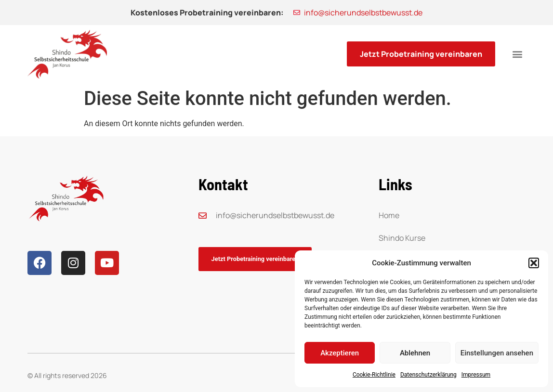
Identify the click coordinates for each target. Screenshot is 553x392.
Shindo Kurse (402, 238)
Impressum (476, 375)
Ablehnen (415, 353)
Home (389, 215)
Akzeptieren (340, 353)
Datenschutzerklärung (428, 375)
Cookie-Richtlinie (374, 375)
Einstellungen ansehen (497, 353)
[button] (534, 263)
